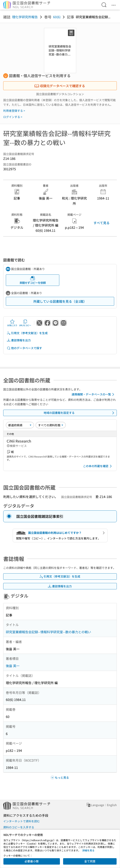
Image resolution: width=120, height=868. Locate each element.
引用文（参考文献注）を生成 (27, 333)
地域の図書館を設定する (80, 413)
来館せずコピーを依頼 (33, 280)
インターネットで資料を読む (22, 821)
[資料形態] (51, 425)
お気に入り (12, 323)
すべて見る (102, 223)
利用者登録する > (14, 111)
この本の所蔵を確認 (98, 466)
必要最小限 (32, 861)
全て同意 (90, 861)
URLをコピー (25, 323)
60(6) (57, 17)
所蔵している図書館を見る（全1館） (60, 301)
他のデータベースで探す (24, 348)
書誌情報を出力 (19, 340)
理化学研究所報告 (25, 17)
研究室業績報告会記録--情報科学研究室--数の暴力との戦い (48, 632)
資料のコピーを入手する (19, 827)
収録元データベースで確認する (60, 86)
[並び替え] (20, 425)
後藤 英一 (13, 666)
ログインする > (13, 117)
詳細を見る (88, 850)
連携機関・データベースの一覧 (94, 394)
